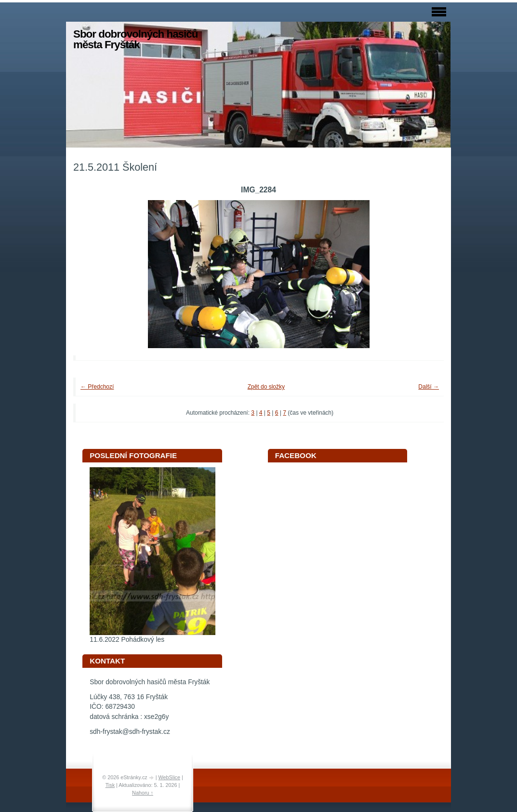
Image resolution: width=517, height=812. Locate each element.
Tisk (110, 785)
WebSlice (169, 777)
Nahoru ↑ (143, 793)
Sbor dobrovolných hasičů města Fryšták (135, 39)
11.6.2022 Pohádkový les (127, 640)
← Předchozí (97, 387)
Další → (429, 387)
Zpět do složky (266, 387)
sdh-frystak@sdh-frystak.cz (130, 732)
